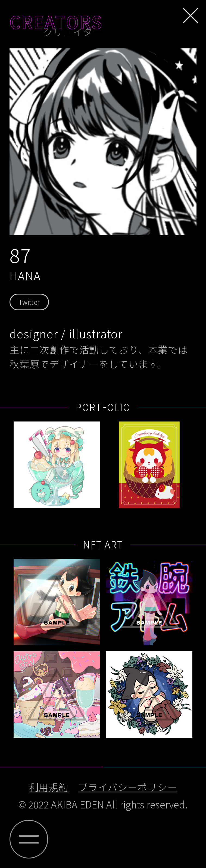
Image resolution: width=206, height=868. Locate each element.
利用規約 (49, 787)
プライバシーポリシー (128, 787)
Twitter (29, 302)
